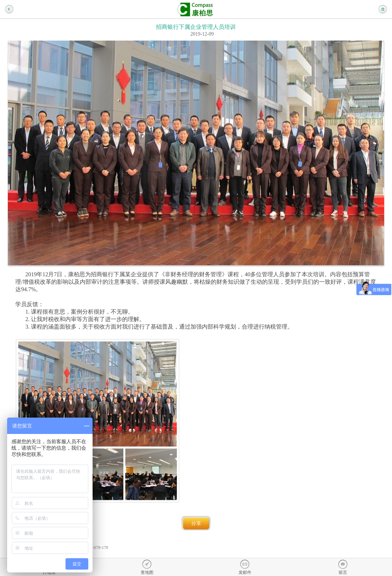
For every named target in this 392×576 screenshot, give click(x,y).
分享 (196, 523)
